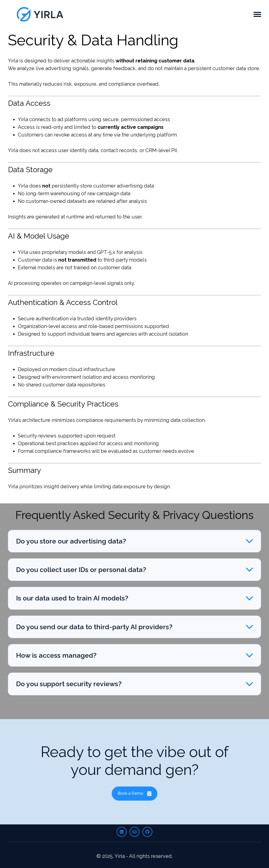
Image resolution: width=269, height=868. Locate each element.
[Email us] (134, 832)
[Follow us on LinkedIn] (122, 832)
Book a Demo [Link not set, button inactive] (135, 793)
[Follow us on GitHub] (147, 832)
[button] (134, 541)
